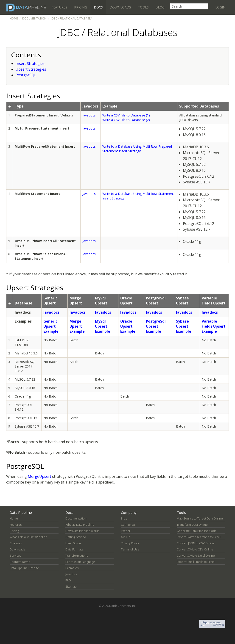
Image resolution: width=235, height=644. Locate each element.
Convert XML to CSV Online (195, 549)
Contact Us (128, 525)
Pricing (81, 7)
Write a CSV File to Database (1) (126, 115)
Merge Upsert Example (77, 326)
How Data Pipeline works (82, 531)
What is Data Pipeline (80, 525)
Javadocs (89, 115)
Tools (143, 7)
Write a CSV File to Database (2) (126, 120)
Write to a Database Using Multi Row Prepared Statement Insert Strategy (137, 149)
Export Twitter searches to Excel (199, 537)
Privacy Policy (130, 543)
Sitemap (71, 587)
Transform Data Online (192, 525)
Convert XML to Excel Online (196, 556)
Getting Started (76, 537)
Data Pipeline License (24, 568)
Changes (16, 543)
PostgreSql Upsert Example (156, 326)
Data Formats (74, 549)
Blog (160, 7)
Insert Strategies (30, 64)
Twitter (126, 531)
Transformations (77, 556)
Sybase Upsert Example (184, 326)
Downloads (120, 7)
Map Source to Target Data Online (200, 518)
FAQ (68, 580)
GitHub (126, 537)
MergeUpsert (39, 476)
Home (14, 18)
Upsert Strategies (31, 69)
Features (59, 7)
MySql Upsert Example (103, 326)
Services (15, 556)
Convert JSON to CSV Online (196, 543)
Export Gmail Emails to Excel (196, 562)
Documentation (34, 18)
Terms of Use (130, 549)
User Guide (73, 543)
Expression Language (80, 562)
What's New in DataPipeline (28, 537)
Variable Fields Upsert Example (214, 326)
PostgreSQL (26, 75)
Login (220, 7)
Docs (98, 7)
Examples (72, 568)
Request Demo (20, 562)
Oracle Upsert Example (128, 326)
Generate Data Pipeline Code (197, 531)
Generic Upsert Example (51, 326)
